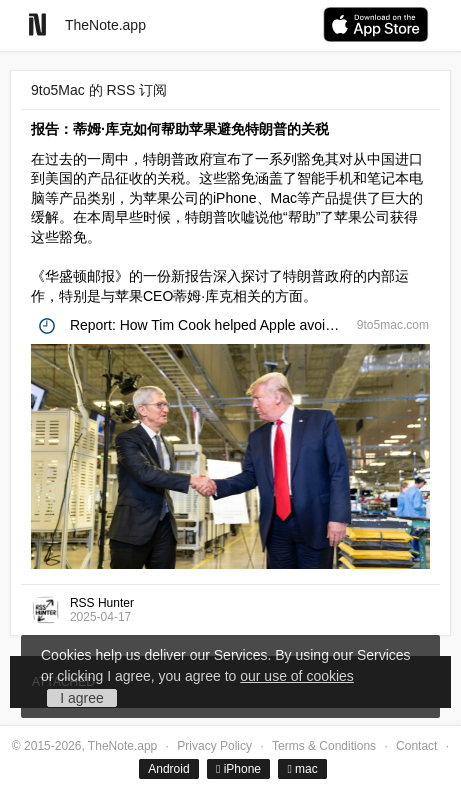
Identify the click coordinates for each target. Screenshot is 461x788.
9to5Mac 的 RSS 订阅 (99, 90)
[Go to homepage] (37, 24)
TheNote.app (105, 25)
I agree (82, 698)
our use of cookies (297, 676)
